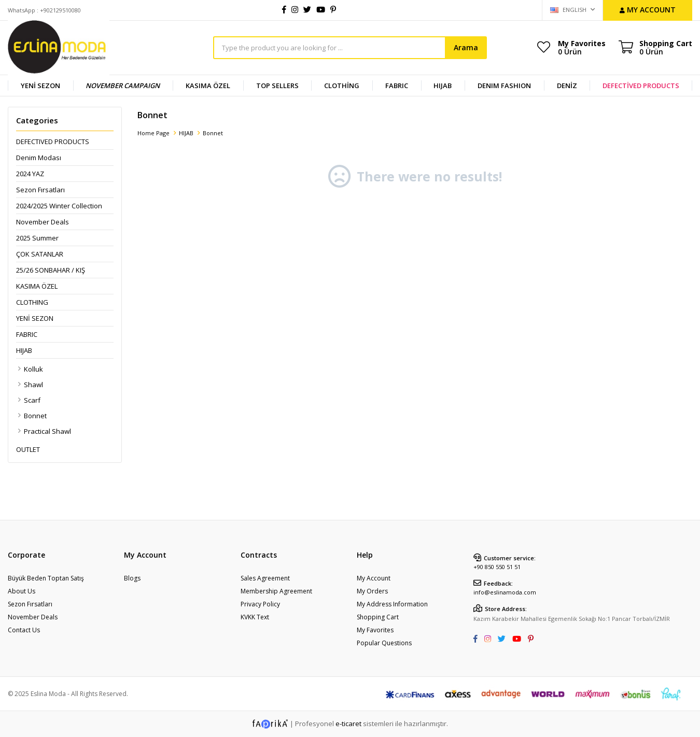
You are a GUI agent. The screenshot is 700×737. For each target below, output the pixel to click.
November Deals (43, 222)
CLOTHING (32, 302)
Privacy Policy (260, 604)
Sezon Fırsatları (40, 190)
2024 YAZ (30, 174)
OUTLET (28, 449)
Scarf (32, 400)
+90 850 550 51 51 (497, 567)
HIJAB (443, 86)
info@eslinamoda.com (505, 592)
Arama (466, 47)
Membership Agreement (276, 591)
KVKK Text (255, 617)
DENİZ (567, 86)
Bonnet (35, 416)
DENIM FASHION (504, 86)
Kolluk (33, 369)
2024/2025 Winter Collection (59, 206)
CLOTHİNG (342, 86)
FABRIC (397, 86)
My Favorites (582, 47)
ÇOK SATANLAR (40, 254)
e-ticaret (348, 723)
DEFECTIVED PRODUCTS (53, 141)
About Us (22, 591)
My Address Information (392, 604)
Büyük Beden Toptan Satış (46, 578)
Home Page (153, 133)
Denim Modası (39, 158)
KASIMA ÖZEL (208, 86)
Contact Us (24, 630)
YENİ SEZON (40, 86)
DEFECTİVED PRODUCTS (641, 86)
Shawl (33, 385)
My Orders (372, 591)
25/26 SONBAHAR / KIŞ (51, 270)
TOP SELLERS (277, 86)
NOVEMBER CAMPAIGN (123, 86)
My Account (374, 578)
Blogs (132, 578)
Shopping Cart (378, 617)
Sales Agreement (265, 578)
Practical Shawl (47, 431)
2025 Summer (37, 238)
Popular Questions (384, 643)
